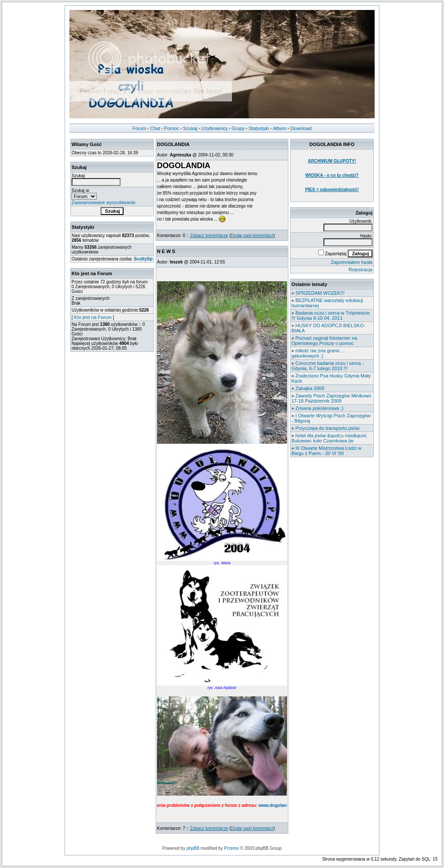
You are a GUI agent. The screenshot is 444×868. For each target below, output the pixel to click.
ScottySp (143, 259)
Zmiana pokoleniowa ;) (319, 408)
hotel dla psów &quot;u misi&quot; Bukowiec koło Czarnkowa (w (329, 438)
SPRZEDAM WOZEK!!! (320, 293)
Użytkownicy (214, 128)
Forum (139, 128)
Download (301, 128)
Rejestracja (361, 270)
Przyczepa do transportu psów (327, 428)
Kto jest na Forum (93, 317)
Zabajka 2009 (310, 388)
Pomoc (172, 128)
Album (279, 128)
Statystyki (259, 128)
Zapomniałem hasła (352, 262)
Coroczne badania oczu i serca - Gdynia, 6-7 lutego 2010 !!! (328, 366)
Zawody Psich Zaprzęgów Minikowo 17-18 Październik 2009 (331, 398)
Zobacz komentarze (209, 236)
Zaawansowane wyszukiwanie (103, 202)
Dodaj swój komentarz (252, 236)
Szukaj (190, 128)
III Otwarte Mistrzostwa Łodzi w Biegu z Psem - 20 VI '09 (326, 451)
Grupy (238, 128)
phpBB (193, 848)
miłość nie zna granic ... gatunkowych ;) (318, 353)
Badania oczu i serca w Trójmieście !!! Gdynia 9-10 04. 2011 (331, 315)
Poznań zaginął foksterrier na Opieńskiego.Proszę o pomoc (324, 341)
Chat (155, 128)
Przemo (232, 848)
